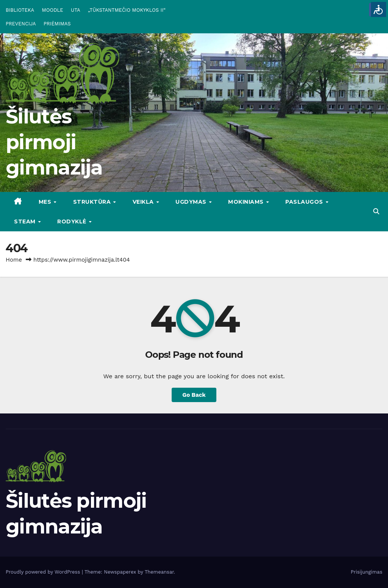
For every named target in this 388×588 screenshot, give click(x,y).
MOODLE (53, 10)
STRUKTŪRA (93, 202)
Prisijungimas (367, 572)
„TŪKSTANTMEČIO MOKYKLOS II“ (127, 10)
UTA (75, 10)
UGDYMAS (192, 202)
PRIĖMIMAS (57, 24)
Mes (46, 202)
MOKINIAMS (247, 202)
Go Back (194, 395)
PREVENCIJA (21, 24)
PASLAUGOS (305, 202)
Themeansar (159, 572)
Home (14, 260)
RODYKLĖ (73, 221)
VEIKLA (144, 202)
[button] (376, 211)
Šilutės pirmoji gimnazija (54, 142)
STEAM (26, 221)
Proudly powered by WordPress (44, 572)
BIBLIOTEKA (20, 10)
